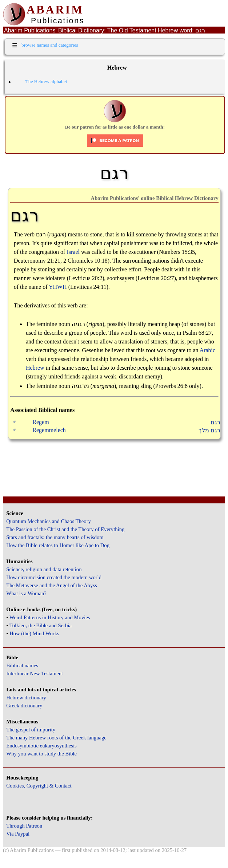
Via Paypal (18, 834)
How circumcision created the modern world (54, 577)
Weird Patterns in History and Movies (50, 617)
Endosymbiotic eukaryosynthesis (41, 746)
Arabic (208, 350)
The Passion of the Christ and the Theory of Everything (65, 529)
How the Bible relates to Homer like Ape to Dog (58, 545)
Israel (73, 252)
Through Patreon (24, 826)
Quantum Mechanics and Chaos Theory (49, 521)
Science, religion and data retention (44, 569)
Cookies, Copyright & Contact (39, 786)
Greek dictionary (24, 706)
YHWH (58, 287)
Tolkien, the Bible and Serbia (41, 625)
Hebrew (35, 368)
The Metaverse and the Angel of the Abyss (52, 585)
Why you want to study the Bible (41, 754)
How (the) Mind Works (34, 633)
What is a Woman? (26, 593)
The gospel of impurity (31, 730)
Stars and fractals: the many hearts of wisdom (55, 537)
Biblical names (22, 665)
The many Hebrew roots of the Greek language (56, 738)
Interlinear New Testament (35, 673)
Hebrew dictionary (26, 698)
